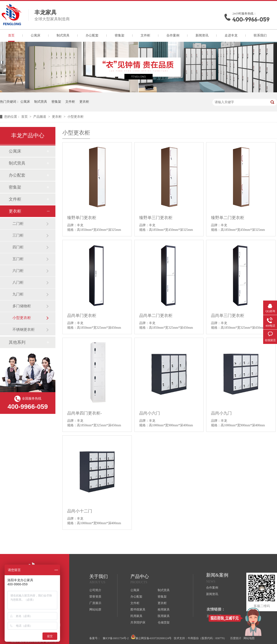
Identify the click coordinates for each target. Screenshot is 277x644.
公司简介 (95, 590)
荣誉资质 (95, 597)
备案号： (95, 638)
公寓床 (36, 35)
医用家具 (164, 616)
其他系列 (17, 342)
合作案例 (173, 35)
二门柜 (18, 224)
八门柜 (18, 282)
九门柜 (18, 294)
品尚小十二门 (80, 511)
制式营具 (63, 35)
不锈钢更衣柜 (24, 330)
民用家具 (136, 616)
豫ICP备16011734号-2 (116, 638)
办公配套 (92, 35)
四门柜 (18, 247)
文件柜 (145, 35)
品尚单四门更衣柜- (84, 413)
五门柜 (18, 259)
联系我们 (260, 35)
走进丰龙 (231, 35)
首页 (11, 35)
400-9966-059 (251, 20)
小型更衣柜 (75, 117)
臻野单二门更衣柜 (228, 218)
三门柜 (18, 235)
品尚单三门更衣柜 (228, 316)
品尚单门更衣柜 (82, 316)
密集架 (120, 35)
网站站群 (95, 609)
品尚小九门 (221, 413)
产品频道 (40, 117)
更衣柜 (84, 102)
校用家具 (164, 609)
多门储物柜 (22, 306)
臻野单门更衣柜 (82, 218)
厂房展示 (95, 603)
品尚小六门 (150, 413)
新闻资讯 (202, 35)
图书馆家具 (138, 609)
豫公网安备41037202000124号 (151, 637)
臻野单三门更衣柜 (156, 218)
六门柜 (18, 271)
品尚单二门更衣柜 (156, 316)
